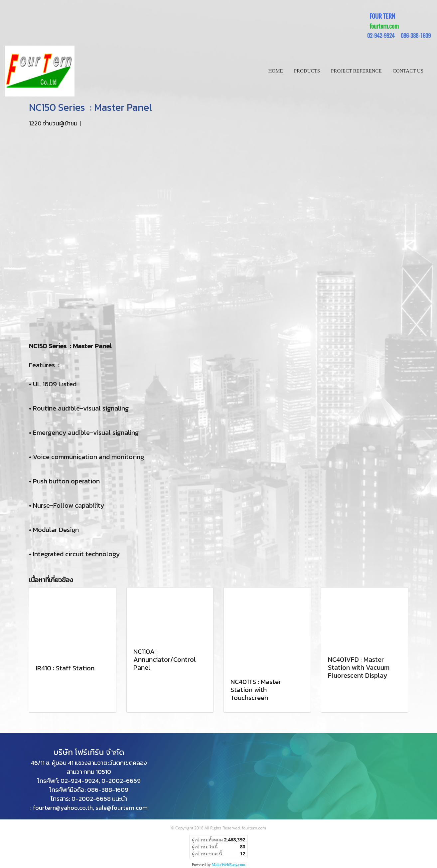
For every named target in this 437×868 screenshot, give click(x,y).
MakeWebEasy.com (229, 865)
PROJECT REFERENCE (356, 71)
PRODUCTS (307, 71)
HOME (276, 71)
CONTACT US (408, 71)
